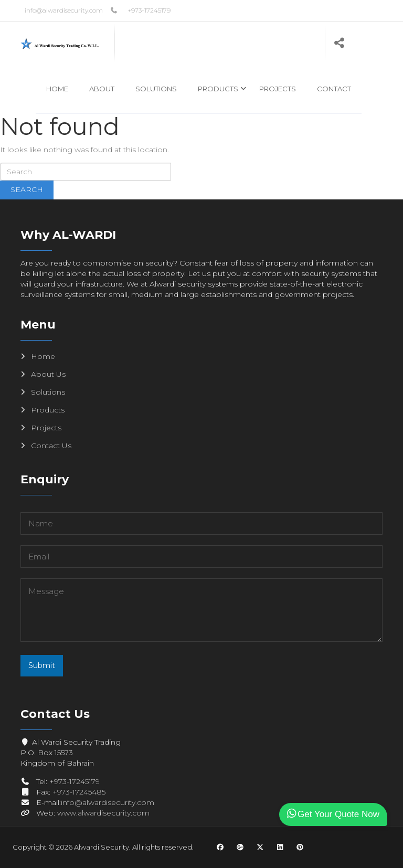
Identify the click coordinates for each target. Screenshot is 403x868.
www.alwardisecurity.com (103, 813)
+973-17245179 (149, 10)
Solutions (156, 89)
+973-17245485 (79, 792)
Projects (278, 89)
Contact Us (51, 446)
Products (218, 89)
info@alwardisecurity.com (64, 10)
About (102, 89)
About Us (48, 374)
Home (57, 89)
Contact (334, 89)
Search (27, 189)
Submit (42, 665)
